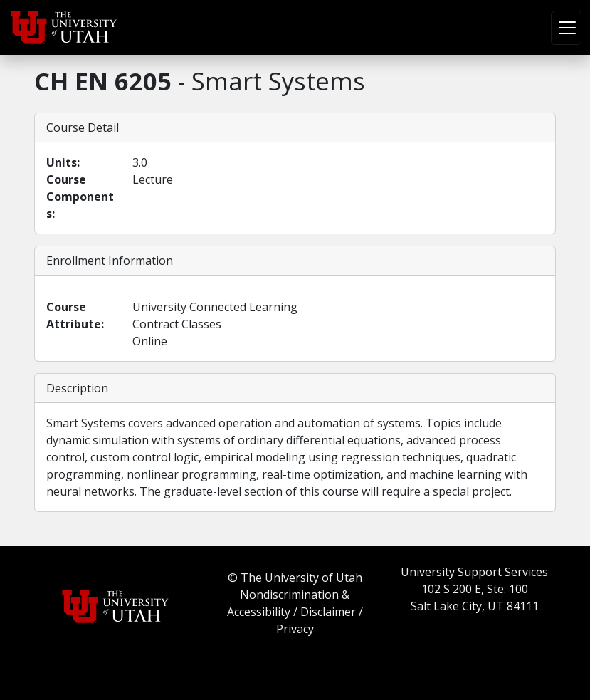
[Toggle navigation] (566, 28)
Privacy (295, 629)
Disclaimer (328, 612)
